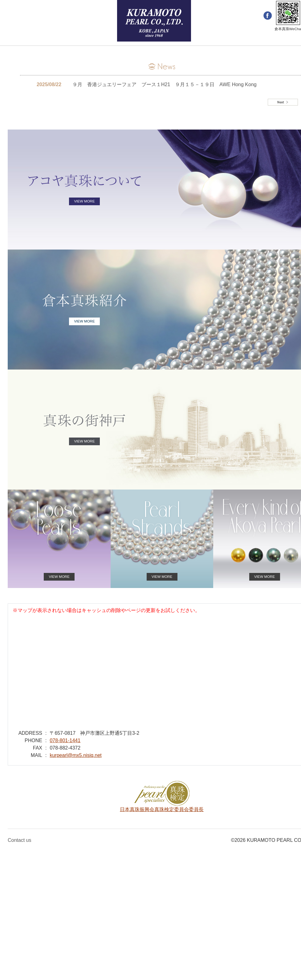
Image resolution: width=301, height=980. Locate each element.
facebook (268, 16)
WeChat (288, 13)
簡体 (30, 16)
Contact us (19, 840)
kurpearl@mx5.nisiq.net (75, 755)
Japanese (48, 16)
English (14, 16)
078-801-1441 (65, 740)
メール (69, 16)
